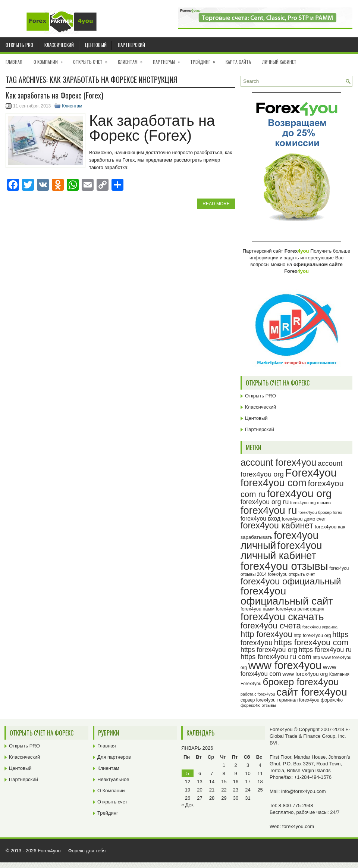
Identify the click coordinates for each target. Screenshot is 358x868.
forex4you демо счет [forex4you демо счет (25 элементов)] (304, 519)
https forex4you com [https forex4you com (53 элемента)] (311, 642)
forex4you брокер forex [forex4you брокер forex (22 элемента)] (320, 512)
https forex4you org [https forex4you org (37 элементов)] (269, 650)
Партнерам (169, 59)
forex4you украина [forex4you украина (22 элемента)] (320, 627)
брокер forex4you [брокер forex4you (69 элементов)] (301, 682)
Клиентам (133, 59)
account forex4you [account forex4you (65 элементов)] (278, 462)
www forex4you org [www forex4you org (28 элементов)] (305, 674)
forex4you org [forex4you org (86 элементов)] (299, 493)
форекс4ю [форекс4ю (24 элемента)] (332, 700)
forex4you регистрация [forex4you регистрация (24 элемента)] (300, 609)
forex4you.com (298, 826)
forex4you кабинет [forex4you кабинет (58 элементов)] (277, 525)
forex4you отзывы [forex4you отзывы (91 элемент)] (284, 566)
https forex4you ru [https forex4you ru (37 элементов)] (325, 650)
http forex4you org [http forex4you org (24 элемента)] (312, 636)
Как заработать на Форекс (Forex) (54, 95)
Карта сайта (238, 62)
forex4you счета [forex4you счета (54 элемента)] (271, 626)
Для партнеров (114, 757)
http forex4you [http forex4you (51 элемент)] (266, 634)
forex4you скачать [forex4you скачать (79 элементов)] (282, 617)
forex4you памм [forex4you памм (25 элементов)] (257, 609)
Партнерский (131, 45)
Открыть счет (93, 59)
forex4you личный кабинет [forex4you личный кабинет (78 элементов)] (281, 550)
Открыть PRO (19, 45)
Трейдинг (205, 59)
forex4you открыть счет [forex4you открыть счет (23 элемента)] (292, 574)
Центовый (96, 45)
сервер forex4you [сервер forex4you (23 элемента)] (258, 700)
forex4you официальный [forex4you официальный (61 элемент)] (291, 581)
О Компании (51, 59)
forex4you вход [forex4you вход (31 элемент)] (260, 519)
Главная (14, 62)
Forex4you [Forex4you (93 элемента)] (311, 473)
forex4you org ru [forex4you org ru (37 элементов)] (265, 502)
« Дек (187, 805)
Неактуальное (113, 779)
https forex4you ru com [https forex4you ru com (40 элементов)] (276, 657)
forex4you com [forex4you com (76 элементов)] (274, 483)
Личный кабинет (279, 62)
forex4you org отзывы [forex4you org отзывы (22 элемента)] (311, 503)
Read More (216, 204)
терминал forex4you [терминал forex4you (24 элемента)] (298, 700)
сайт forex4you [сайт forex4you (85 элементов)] (312, 692)
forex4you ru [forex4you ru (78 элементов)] (269, 510)
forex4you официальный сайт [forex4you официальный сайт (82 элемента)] (287, 596)
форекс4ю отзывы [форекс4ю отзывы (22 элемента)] (258, 705)
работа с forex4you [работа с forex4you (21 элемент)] (258, 694)
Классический (59, 45)
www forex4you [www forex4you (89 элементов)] (285, 665)
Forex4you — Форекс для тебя (72, 851)
